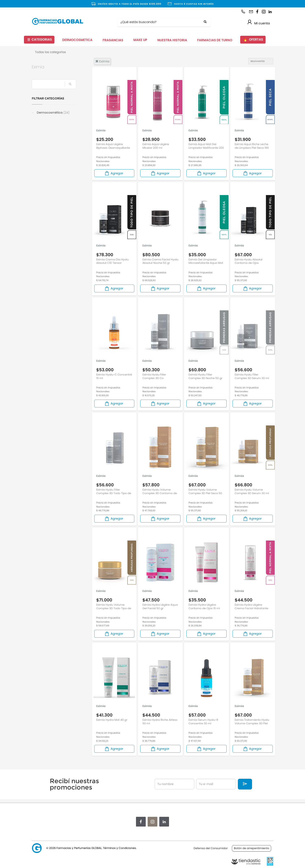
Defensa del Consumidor (211, 848)
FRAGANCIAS (113, 40)
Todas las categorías (50, 52)
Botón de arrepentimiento (252, 848)
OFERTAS (253, 40)
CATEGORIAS (40, 40)
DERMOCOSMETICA (77, 40)
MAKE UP (140, 40)
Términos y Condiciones (119, 848)
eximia (102, 61)
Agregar (114, 173)
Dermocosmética (53, 113)
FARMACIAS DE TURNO (215, 40)
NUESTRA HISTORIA (172, 40)
